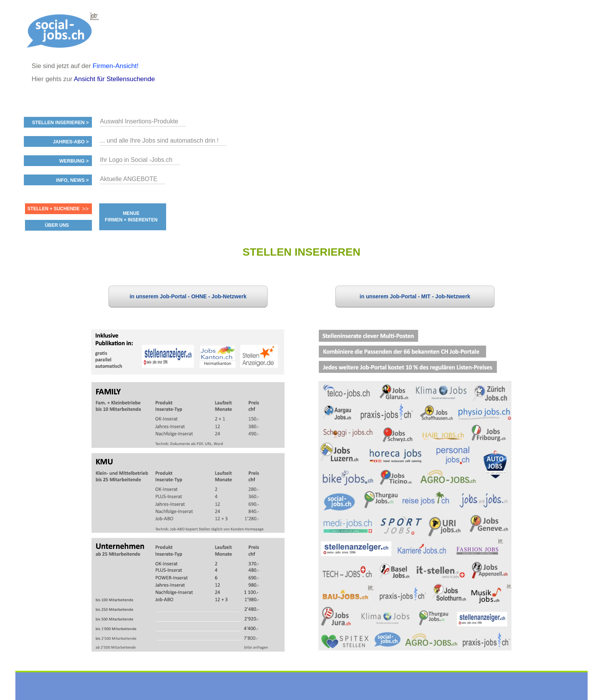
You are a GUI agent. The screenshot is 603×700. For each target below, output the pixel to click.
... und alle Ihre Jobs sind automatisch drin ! (159, 140)
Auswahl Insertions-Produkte (139, 121)
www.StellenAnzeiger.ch (66, 31)
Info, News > (72, 180)
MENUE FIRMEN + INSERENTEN (131, 217)
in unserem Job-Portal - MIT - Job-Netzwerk (415, 296)
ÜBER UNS (57, 225)
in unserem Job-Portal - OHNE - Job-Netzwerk (188, 296)
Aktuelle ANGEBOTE (129, 179)
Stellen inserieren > (60, 123)
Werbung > (74, 161)
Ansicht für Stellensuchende (114, 79)
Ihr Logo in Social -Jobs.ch (136, 160)
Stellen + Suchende (53, 209)
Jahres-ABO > (71, 142)
